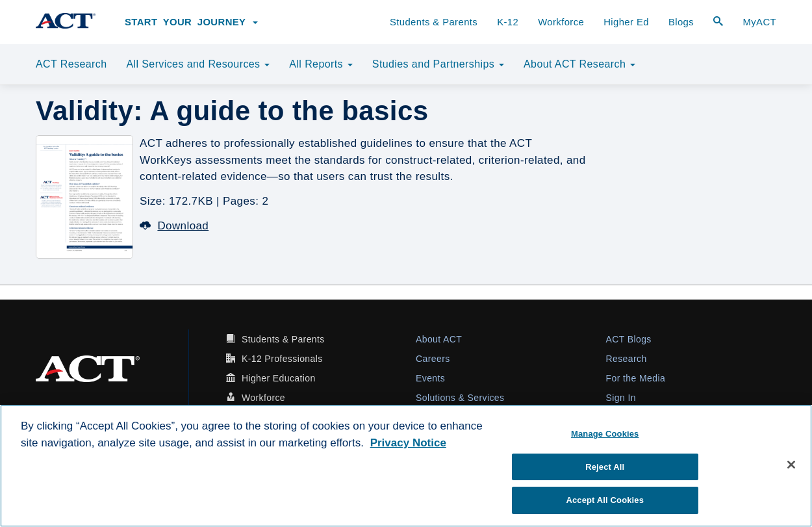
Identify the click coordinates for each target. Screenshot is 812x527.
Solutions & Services (460, 398)
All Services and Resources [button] (198, 64)
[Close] (791, 465)
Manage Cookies (605, 434)
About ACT (439, 339)
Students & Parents (434, 22)
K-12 (508, 22)
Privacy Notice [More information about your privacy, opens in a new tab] (408, 443)
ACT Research (71, 64)
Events (430, 378)
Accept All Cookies (605, 500)
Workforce (561, 22)
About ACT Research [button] (579, 64)
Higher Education (279, 378)
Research (627, 359)
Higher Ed (626, 22)
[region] (406, 466)
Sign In (621, 398)
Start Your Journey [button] (191, 22)
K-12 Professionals (282, 359)
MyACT (759, 22)
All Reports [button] (321, 64)
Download (174, 226)
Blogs (681, 22)
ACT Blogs (629, 339)
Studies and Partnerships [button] (438, 64)
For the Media (636, 378)
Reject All (605, 467)
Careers (433, 359)
